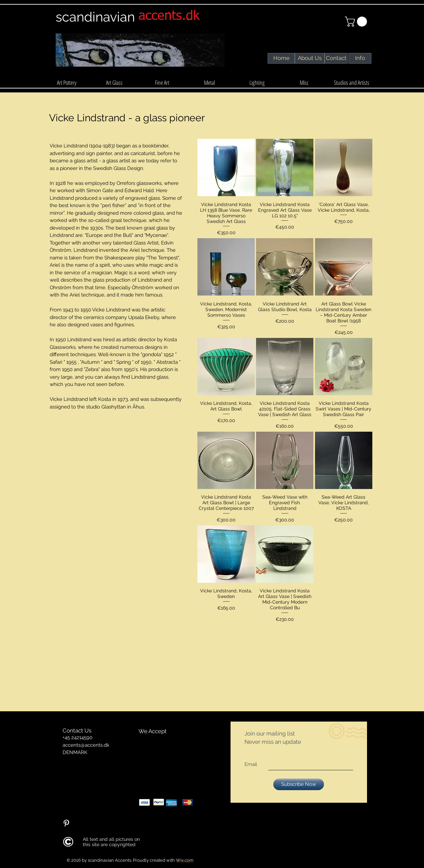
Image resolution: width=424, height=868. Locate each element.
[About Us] (310, 58)
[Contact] (336, 58)
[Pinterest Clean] (66, 823)
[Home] (281, 58)
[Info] (360, 58)
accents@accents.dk (86, 745)
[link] (357, 22)
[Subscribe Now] (299, 784)
